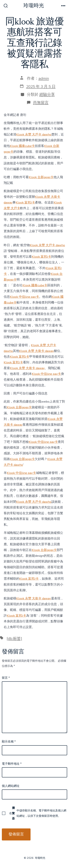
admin (44, 78)
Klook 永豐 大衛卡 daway (37, 351)
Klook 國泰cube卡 (22, 146)
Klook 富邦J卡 (25, 202)
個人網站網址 (11, 786)
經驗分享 (47, 94)
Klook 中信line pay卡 (24, 297)
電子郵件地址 (12, 764)
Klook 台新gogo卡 (41, 177)
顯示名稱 (9, 742)
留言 (6, 678)
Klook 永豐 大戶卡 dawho (34, 134)
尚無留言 (41, 103)
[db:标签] (14, 638)
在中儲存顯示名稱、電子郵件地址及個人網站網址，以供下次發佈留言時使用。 (38, 813)
